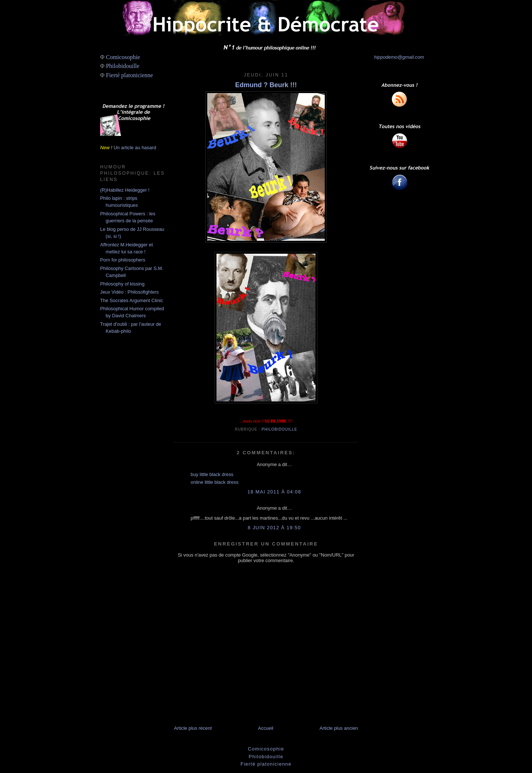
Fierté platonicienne (130, 75)
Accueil (265, 728)
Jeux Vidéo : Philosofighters (129, 292)
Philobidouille (123, 66)
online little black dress (214, 482)
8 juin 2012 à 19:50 (274, 528)
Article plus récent (193, 728)
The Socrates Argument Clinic (132, 300)
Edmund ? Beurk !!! (266, 85)
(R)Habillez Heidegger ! (125, 190)
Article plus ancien (339, 728)
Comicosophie (123, 57)
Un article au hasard (135, 148)
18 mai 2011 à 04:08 (274, 492)
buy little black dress (212, 474)
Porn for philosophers (123, 260)
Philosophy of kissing (122, 284)
